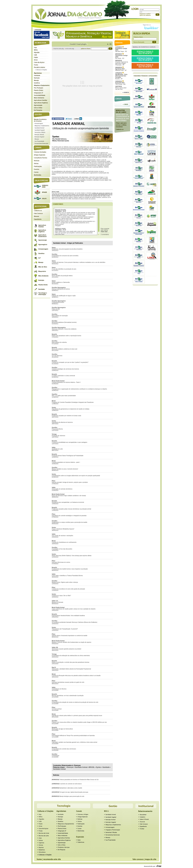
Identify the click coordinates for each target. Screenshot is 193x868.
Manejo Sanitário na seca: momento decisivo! (65, 469)
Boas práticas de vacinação (60, 316)
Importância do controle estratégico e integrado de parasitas (69, 516)
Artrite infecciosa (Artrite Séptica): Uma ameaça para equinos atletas (72, 556)
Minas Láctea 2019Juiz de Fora (121, 88)
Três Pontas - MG (120, 83)
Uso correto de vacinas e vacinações (62, 536)
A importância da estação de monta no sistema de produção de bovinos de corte (75, 702)
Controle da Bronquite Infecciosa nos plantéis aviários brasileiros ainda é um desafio (76, 676)
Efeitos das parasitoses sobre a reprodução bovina (66, 336)
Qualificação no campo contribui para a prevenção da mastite (70, 522)
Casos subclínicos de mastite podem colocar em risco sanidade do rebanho (74, 609)
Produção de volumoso (58, 436)
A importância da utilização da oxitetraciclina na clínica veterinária (71, 656)
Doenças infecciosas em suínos (61, 562)
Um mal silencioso (57, 356)
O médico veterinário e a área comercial (63, 376)
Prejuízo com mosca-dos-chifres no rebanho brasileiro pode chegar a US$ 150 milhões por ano (79, 722)
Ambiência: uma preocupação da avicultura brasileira (67, 249)
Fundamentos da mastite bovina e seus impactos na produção (70, 569)
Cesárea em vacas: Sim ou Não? (61, 596)
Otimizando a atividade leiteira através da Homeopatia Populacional (71, 669)
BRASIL (92, 767)
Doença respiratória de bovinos (61, 289)
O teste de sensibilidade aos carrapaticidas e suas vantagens (70, 442)
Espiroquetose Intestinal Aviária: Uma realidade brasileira (68, 616)
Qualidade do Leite (57, 449)
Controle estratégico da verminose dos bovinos (65, 369)
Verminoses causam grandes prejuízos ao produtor (67, 649)
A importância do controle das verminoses (64, 749)
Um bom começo (57, 709)
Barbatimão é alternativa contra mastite (71, 788)
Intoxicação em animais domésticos (62, 489)
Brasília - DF (121, 76)
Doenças (70, 767)
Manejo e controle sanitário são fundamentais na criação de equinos (71, 642)
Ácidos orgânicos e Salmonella (61, 282)
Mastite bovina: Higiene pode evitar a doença (65, 582)
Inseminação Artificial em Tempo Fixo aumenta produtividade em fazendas (73, 736)
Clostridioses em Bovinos (59, 689)
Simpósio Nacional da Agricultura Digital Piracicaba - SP (122, 63)
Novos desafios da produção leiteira (62, 276)
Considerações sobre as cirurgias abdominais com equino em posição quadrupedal (76, 476)
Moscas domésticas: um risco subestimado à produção (68, 696)
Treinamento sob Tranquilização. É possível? (65, 629)
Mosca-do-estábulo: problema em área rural (64, 349)
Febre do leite (56, 309)
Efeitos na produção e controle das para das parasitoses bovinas (70, 662)
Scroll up (99, 208)
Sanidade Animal (81, 767)
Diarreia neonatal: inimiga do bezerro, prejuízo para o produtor (70, 482)
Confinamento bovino (58, 302)
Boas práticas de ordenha (59, 342)
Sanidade (106, 767)
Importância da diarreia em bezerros (62, 422)
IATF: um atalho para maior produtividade (64, 396)
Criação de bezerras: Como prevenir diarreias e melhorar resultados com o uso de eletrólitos (79, 262)
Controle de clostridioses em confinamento (64, 542)
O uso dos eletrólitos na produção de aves (64, 269)
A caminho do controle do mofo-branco (71, 784)
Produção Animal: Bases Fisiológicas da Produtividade (68, 456)
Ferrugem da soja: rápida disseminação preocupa (74, 792)
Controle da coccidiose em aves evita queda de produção (68, 589)
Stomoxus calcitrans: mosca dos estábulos (64, 329)
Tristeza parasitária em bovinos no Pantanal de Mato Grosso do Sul (79, 780)
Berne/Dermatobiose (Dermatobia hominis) (64, 322)
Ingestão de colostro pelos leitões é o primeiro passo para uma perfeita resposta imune (77, 716)
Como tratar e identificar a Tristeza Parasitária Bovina (67, 576)
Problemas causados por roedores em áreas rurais (66, 416)
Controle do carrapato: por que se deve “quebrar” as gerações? (70, 362)
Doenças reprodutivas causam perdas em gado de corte (68, 682)
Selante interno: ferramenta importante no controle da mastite (70, 636)
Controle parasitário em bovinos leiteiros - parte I (66, 462)
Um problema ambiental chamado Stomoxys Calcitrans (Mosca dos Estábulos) (74, 622)
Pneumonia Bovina (57, 429)
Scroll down (99, 235)
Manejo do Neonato (57, 602)
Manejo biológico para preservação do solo (72, 796)
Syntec (99, 767)
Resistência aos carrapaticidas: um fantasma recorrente (68, 502)
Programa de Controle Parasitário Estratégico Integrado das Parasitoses (73, 402)
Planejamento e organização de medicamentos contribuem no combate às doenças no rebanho (79, 389)
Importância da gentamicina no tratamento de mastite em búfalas (71, 409)
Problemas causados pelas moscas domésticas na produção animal (71, 509)
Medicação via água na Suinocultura (62, 729)
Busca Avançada (139, 42)
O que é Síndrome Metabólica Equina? (63, 529)
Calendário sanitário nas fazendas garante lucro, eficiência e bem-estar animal (74, 742)
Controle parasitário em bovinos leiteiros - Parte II (66, 382)
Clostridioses (55, 756)
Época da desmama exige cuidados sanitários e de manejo (69, 496)
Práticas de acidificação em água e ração (64, 296)
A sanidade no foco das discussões (62, 549)
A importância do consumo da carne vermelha (65, 256)
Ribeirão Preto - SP (121, 69)
